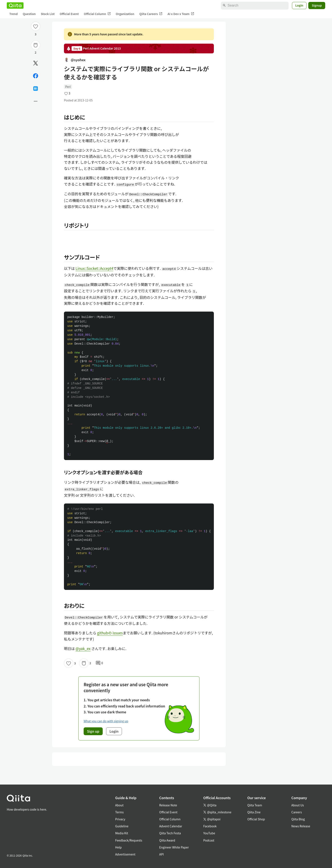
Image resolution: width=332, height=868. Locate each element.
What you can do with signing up (106, 721)
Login (299, 5)
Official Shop (256, 819)
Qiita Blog (298, 819)
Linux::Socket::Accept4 (94, 268)
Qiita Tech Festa (170, 833)
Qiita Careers (151, 14)
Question (29, 14)
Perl (68, 87)
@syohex (75, 60)
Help (118, 847)
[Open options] (36, 101)
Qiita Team (255, 805)
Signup (317, 5)
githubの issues (110, 633)
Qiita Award (167, 840)
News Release (301, 826)
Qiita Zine (254, 812)
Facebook (210, 826)
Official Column (97, 14)
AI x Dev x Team (181, 14)
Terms (119, 812)
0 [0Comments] (99, 663)
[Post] (36, 63)
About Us (298, 805)
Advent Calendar (171, 826)
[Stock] (36, 45)
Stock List (48, 14)
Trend (13, 14)
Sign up (93, 731)
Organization (125, 14)
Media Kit (122, 833)
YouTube (209, 833)
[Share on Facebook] (36, 76)
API (161, 854)
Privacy (120, 819)
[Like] (36, 26)
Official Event (69, 14)
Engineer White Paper (174, 847)
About (119, 805)
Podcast (209, 840)
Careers (297, 812)
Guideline (122, 826)
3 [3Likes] (36, 34)
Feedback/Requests (129, 840)
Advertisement (125, 854)
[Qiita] (15, 6)
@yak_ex (83, 648)
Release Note (168, 805)
